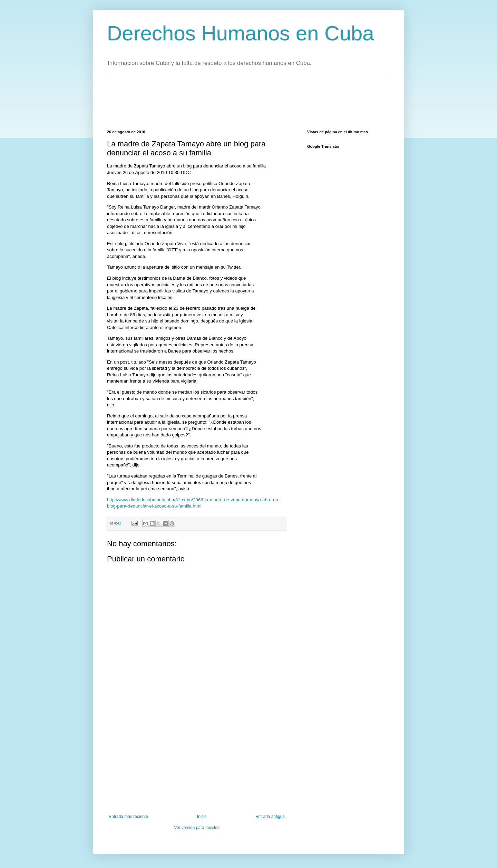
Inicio (202, 817)
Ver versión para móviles (197, 828)
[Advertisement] (233, 102)
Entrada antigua (270, 817)
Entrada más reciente (128, 817)
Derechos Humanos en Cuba (241, 33)
